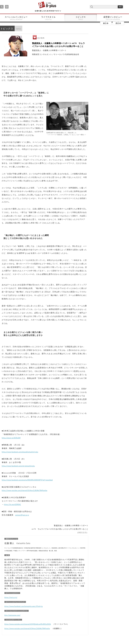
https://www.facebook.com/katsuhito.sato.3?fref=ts (24, 606)
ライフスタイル (48, 18)
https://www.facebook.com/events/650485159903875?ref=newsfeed (27, 480)
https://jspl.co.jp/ (11, 597)
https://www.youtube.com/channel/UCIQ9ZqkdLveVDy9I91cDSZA (28, 624)
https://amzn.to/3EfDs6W (11, 438)
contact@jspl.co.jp (22, 515)
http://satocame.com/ (12, 615)
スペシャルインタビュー (16, 18)
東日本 (106, 23)
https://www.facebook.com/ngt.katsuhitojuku (18, 466)
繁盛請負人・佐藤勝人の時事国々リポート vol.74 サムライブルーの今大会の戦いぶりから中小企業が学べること (58, 45)
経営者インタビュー (113, 18)
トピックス (81, 18)
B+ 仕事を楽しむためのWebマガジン (48, 7)
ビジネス (41, 38)
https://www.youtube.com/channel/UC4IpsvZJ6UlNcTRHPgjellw (24, 490)
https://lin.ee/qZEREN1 (12, 504)
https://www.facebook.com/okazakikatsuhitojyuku (20, 452)
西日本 (118, 23)
